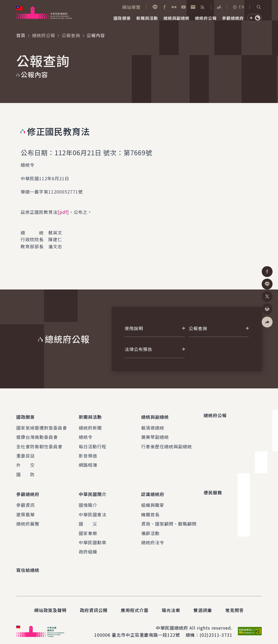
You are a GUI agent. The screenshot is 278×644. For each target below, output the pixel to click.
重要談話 (26, 453)
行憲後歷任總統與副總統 (167, 444)
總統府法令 (153, 537)
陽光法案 (171, 605)
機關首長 (150, 509)
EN (238, 7)
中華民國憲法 (93, 509)
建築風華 (26, 509)
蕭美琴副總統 (155, 434)
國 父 (88, 519)
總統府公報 (44, 35)
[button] (259, 7)
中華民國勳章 (93, 537)
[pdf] (63, 212)
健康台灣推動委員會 (37, 434)
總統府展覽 (28, 519)
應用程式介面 (135, 605)
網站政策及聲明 (50, 605)
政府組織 (88, 546)
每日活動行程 (93, 444)
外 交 (26, 462)
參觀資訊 (26, 500)
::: (4, 3)
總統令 (86, 434)
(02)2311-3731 (216, 630)
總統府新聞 (90, 425)
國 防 (26, 472)
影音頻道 (88, 453)
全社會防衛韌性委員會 (39, 444)
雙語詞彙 (203, 605)
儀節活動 (150, 528)
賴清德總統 (153, 425)
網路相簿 (88, 462)
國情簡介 (88, 500)
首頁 (21, 35)
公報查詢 (71, 35)
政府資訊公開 (94, 605)
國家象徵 (88, 528)
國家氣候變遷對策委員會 (42, 425)
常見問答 (235, 605)
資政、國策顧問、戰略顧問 (169, 519)
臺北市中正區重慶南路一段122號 (146, 630)
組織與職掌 (153, 500)
